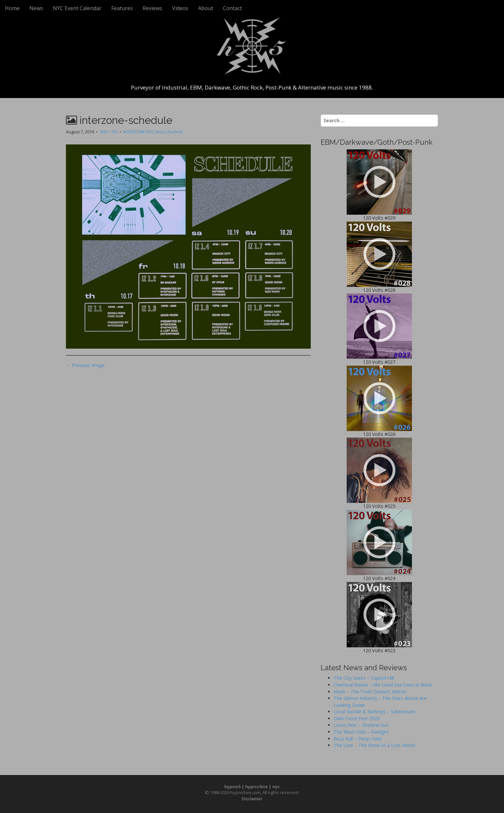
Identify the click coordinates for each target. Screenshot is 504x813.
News (36, 8)
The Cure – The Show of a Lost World (374, 745)
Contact (232, 8)
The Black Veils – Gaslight (361, 732)
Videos (180, 8)
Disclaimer (252, 799)
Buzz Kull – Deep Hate (358, 739)
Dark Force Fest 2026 (357, 718)
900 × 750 (109, 132)
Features (122, 8)
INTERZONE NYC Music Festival (153, 132)
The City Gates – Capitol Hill (364, 678)
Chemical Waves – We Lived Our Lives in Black (383, 685)
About (206, 8)
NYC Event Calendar (77, 8)
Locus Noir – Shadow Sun (361, 725)
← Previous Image (85, 365)
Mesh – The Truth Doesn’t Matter (370, 692)
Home (12, 8)
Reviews (152, 8)
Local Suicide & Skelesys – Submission (374, 712)
